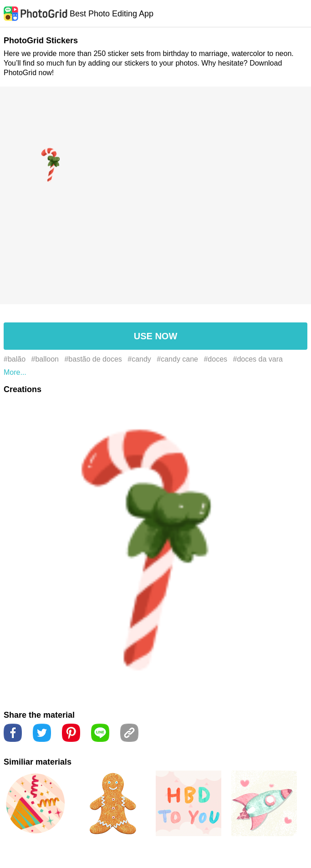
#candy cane (177, 359)
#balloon (45, 359)
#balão (15, 359)
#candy (139, 359)
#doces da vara (258, 359)
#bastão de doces (93, 359)
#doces (215, 359)
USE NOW (156, 336)
